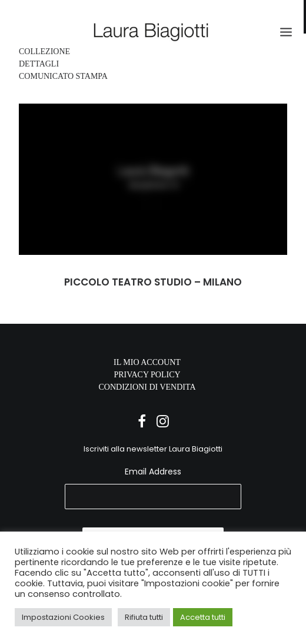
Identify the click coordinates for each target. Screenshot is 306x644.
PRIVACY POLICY (147, 375)
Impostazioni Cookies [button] (63, 617)
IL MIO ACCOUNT (147, 362)
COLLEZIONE (44, 52)
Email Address (153, 472)
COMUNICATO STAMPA (63, 76)
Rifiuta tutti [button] (144, 617)
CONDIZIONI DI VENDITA (147, 387)
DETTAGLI (39, 64)
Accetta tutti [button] (203, 617)
